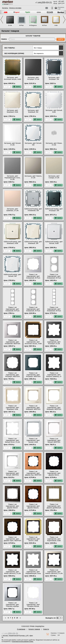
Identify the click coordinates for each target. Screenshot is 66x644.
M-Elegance (33, 25)
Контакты (5, 8)
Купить (17, 87)
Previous (2, 20)
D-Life (10, 25)
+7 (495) (44, 3)
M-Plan (21, 25)
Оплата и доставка (15, 8)
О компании (21, 629)
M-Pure (45, 25)
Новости (46, 629)
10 (17, 618)
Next (64, 20)
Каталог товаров (34, 629)
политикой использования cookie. (23, 641)
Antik (56, 25)
